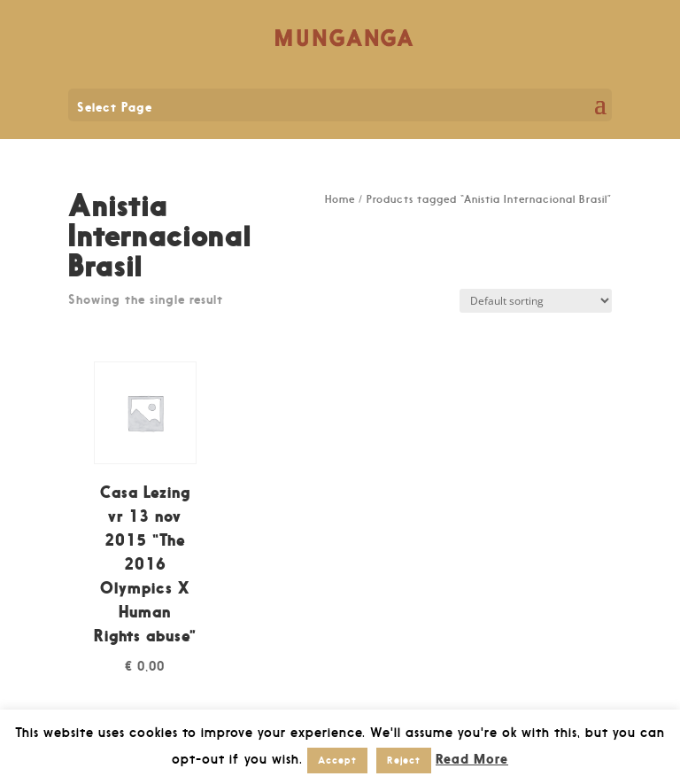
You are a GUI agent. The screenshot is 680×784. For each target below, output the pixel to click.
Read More (472, 759)
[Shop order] (536, 301)
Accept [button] (337, 760)
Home (340, 199)
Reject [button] (404, 760)
